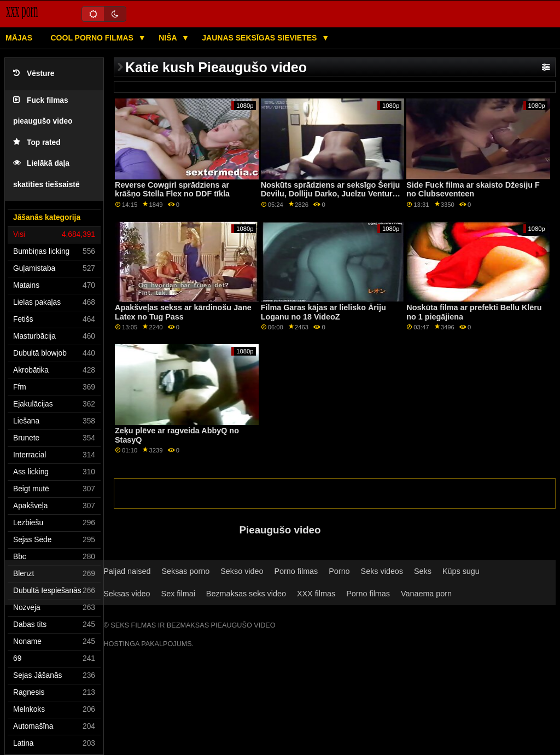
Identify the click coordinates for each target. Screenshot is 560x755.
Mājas (19, 38)
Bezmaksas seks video (246, 594)
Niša (169, 38)
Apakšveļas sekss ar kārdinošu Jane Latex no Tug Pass (183, 312)
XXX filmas (316, 594)
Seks (423, 571)
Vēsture (34, 74)
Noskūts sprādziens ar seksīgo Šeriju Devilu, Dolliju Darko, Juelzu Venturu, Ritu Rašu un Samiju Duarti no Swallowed (331, 199)
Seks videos (382, 571)
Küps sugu (461, 571)
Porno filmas (296, 571)
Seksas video (127, 594)
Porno (339, 571)
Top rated (37, 143)
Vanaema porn (426, 594)
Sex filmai (178, 594)
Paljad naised (127, 571)
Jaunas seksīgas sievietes (260, 38)
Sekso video (242, 571)
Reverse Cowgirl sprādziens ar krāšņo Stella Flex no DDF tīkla (172, 190)
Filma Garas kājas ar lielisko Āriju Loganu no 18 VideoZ (323, 312)
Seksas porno (185, 571)
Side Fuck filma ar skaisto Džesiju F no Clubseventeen (473, 190)
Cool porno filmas (93, 38)
